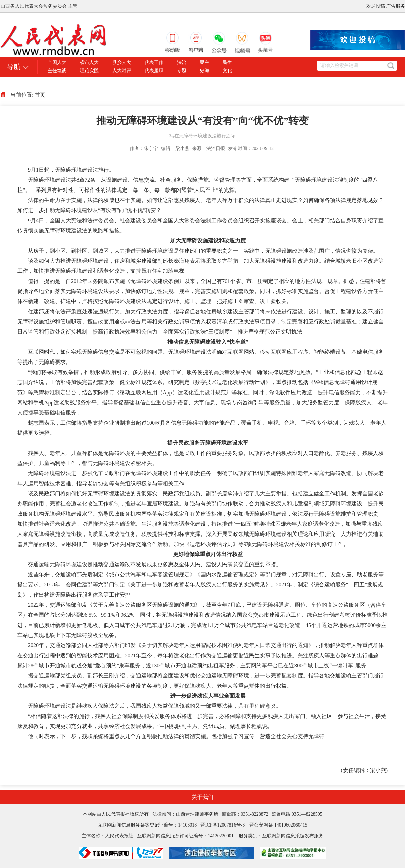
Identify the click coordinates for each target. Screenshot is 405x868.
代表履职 (154, 71)
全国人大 (57, 63)
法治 (182, 63)
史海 (205, 71)
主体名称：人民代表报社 (109, 836)
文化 (227, 71)
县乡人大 (122, 63)
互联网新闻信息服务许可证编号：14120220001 (185, 836)
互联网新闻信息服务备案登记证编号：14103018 (149, 825)
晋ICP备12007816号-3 (223, 825)
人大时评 (122, 71)
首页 (40, 95)
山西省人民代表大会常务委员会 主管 (39, 6)
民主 (205, 63)
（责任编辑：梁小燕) (363, 770)
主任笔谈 (57, 71)
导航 (14, 67)
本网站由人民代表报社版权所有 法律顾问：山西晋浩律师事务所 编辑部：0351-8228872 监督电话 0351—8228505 (202, 814)
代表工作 (154, 63)
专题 (182, 71)
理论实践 (89, 71)
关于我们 (202, 797)
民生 (227, 63)
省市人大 (89, 63)
